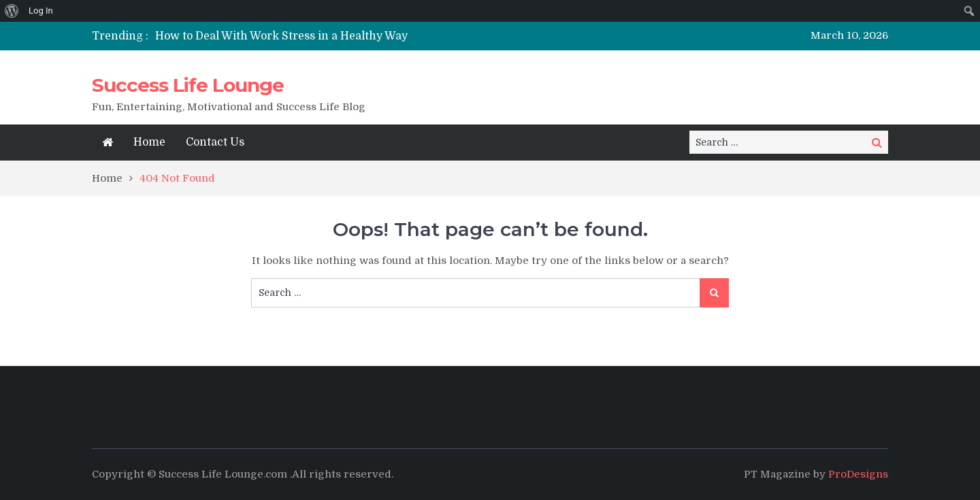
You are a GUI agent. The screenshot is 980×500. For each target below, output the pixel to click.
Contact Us (215, 142)
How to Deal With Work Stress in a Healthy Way (281, 36)
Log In (41, 11)
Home (149, 142)
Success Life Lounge (188, 85)
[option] (362, 36)
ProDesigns (858, 474)
